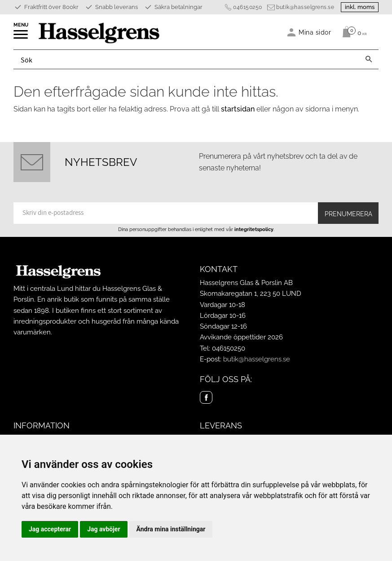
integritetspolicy (254, 229)
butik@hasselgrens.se (305, 7)
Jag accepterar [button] (50, 529)
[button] (21, 37)
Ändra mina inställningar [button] (171, 529)
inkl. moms (360, 7)
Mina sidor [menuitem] (315, 32)
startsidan (238, 109)
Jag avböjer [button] (104, 529)
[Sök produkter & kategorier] (186, 59)
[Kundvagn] (352, 32)
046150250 (248, 7)
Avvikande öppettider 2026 (241, 337)
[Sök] (369, 59)
